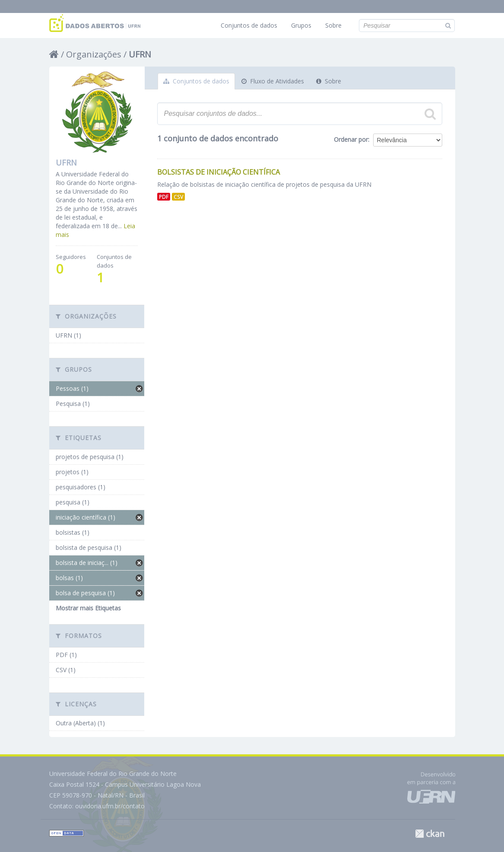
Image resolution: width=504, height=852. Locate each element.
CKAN (430, 834)
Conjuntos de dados (249, 25)
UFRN (140, 54)
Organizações (94, 54)
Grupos (301, 25)
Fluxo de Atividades (273, 81)
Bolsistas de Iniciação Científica (219, 172)
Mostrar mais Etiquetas (88, 608)
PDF (164, 197)
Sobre (333, 25)
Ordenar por (351, 139)
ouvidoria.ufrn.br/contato (110, 806)
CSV (178, 197)
